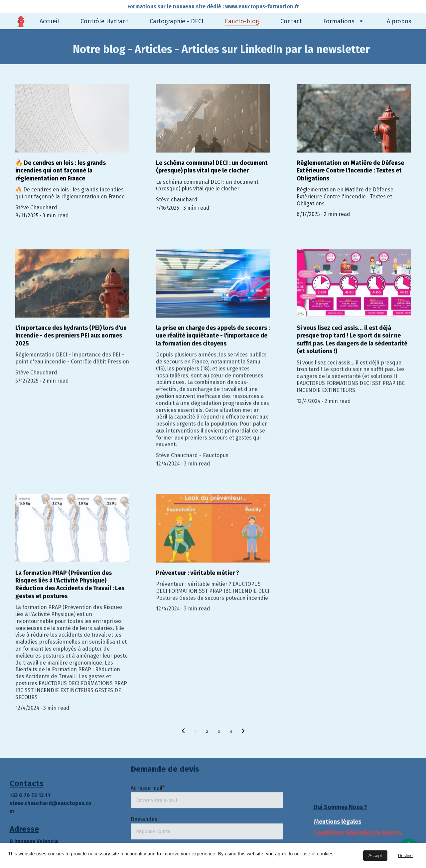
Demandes (144, 831)
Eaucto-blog (242, 21)
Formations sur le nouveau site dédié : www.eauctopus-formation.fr (213, 6)
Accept (375, 856)
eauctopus (71, 808)
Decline (405, 856)
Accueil (49, 21)
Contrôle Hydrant (104, 21)
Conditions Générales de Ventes (358, 833)
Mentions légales (338, 823)
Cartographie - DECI (177, 21)
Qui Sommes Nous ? (340, 808)
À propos (399, 21)
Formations (339, 21)
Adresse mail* (148, 799)
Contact (291, 21)
